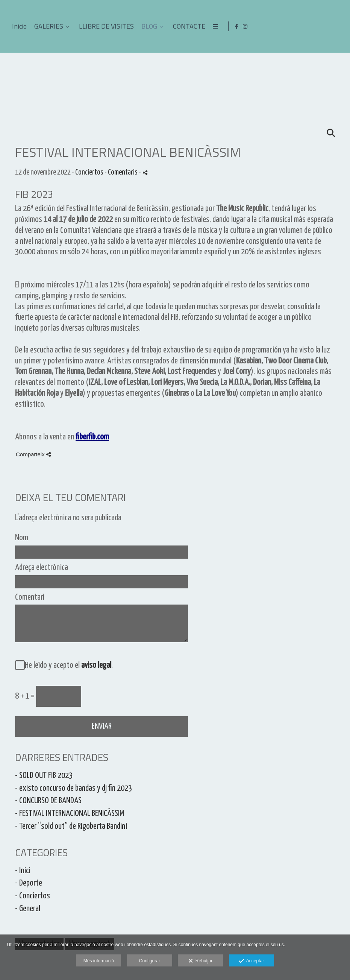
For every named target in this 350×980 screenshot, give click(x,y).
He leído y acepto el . (67, 665)
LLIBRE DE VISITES (238, 26)
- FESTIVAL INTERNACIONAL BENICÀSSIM (70, 814)
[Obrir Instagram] (338, 26)
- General (28, 909)
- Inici (23, 871)
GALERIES (180, 26)
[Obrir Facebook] (330, 26)
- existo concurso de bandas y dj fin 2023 (73, 788)
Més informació (99, 961)
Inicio (151, 26)
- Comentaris (122, 172)
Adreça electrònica (42, 567)
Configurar (150, 961)
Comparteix (33, 454)
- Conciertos (33, 896)
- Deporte (29, 883)
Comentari (30, 597)
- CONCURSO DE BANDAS (48, 801)
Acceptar (251, 961)
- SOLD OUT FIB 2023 (44, 776)
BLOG (281, 26)
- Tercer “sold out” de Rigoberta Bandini (71, 826)
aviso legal (96, 665)
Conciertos (89, 172)
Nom (22, 538)
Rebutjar (200, 961)
